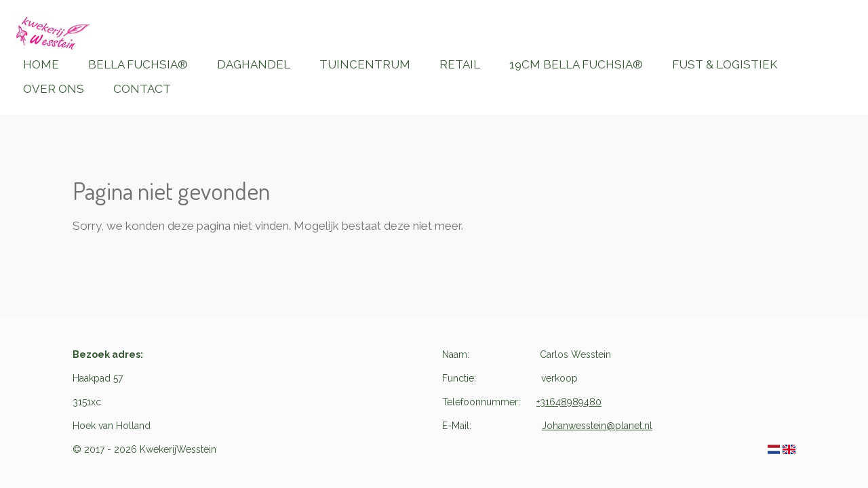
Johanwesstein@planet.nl (597, 426)
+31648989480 (569, 402)
